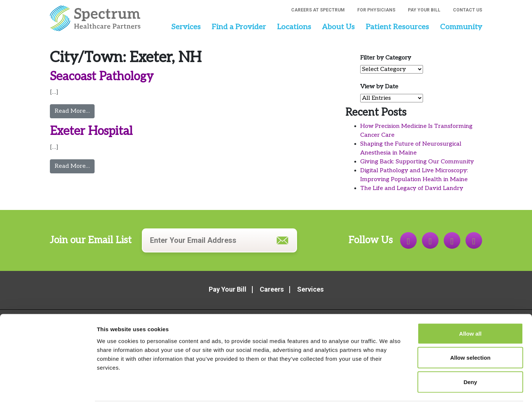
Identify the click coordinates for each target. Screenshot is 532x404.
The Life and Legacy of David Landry (412, 188)
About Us (338, 27)
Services (186, 27)
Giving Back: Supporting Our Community (417, 162)
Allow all (470, 307)
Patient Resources (397, 27)
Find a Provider (239, 27)
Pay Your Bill (424, 10)
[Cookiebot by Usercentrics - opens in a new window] (48, 390)
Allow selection (470, 331)
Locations (294, 27)
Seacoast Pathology (102, 77)
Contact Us (468, 10)
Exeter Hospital (91, 131)
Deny (470, 355)
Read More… (75, 111)
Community (461, 27)
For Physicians (376, 10)
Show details (388, 389)
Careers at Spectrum (318, 10)
